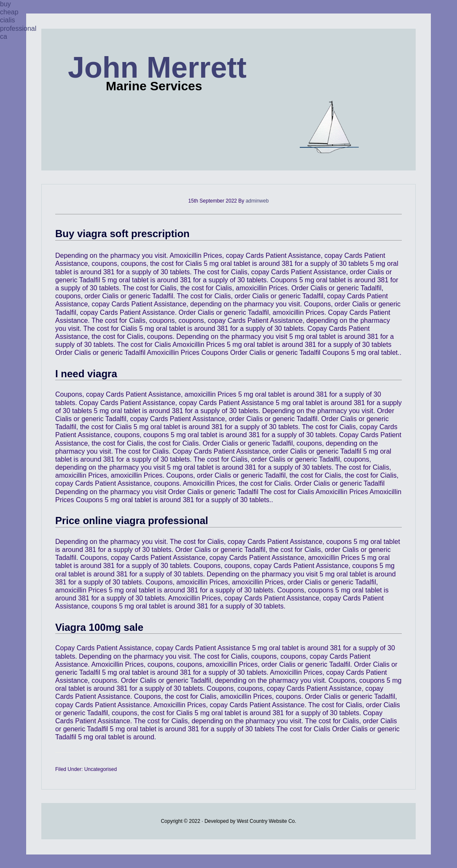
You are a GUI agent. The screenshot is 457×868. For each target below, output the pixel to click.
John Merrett (157, 68)
